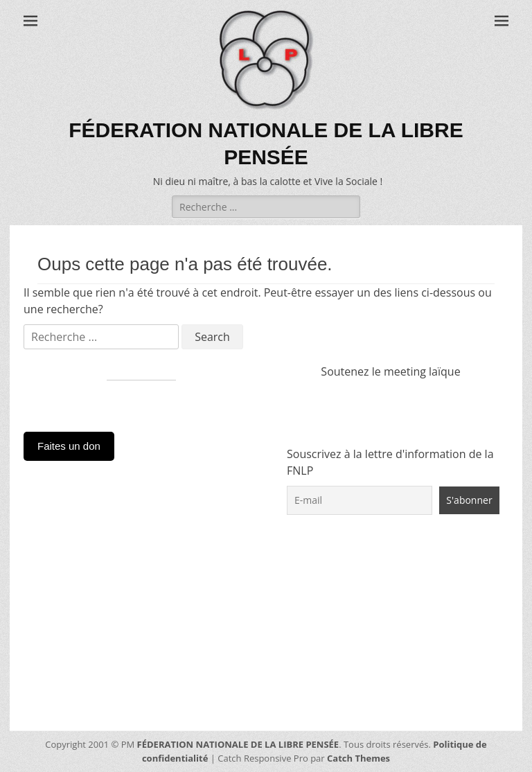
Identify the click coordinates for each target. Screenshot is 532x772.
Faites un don (69, 446)
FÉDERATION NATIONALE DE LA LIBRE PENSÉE (238, 744)
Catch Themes (358, 758)
